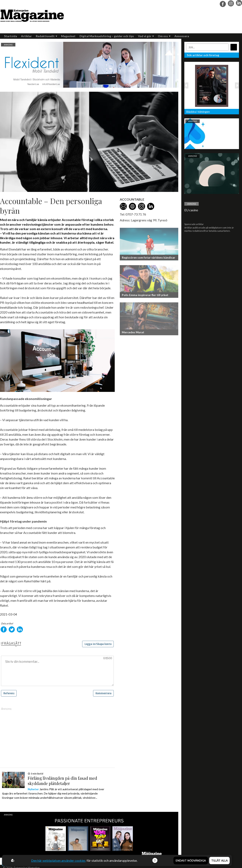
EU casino (191, 210)
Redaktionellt (46, 36)
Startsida (11, 36)
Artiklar (26, 36)
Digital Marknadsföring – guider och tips (107, 36)
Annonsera (182, 36)
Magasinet (68, 36)
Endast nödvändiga (191, 861)
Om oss (164, 36)
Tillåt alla (219, 861)
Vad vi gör (146, 36)
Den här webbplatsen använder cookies (58, 860)
